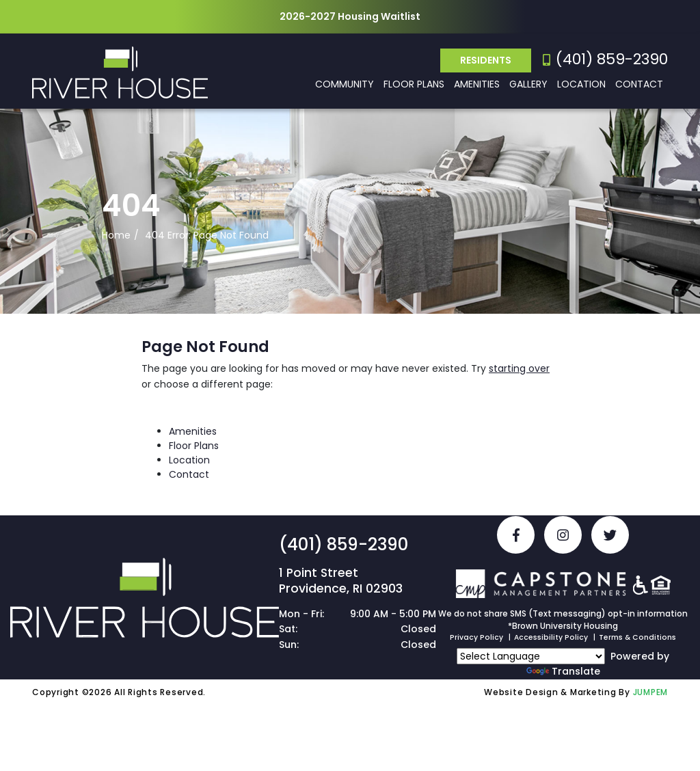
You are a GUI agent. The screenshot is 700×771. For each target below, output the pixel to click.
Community (345, 84)
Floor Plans (414, 84)
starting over (519, 368)
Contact (639, 84)
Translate (563, 671)
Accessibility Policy (551, 637)
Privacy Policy (476, 637)
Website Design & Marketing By (557, 692)
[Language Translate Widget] (531, 656)
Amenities (477, 84)
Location (581, 84)
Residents (486, 60)
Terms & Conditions (637, 637)
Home (116, 235)
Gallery (528, 84)
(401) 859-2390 (605, 59)
